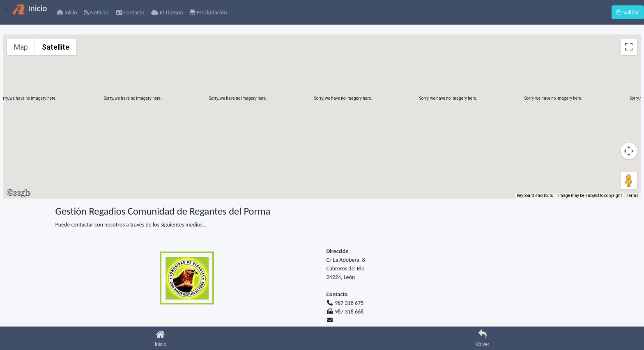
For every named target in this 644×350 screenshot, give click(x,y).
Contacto (130, 13)
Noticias (96, 13)
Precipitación (208, 13)
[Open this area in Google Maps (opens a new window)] (18, 193)
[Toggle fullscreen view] (629, 47)
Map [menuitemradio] (21, 47)
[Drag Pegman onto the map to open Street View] (629, 181)
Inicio (67, 13)
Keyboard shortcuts (535, 196)
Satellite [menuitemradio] (56, 47)
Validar (628, 13)
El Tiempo (167, 13)
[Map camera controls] (629, 151)
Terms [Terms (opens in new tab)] (633, 196)
